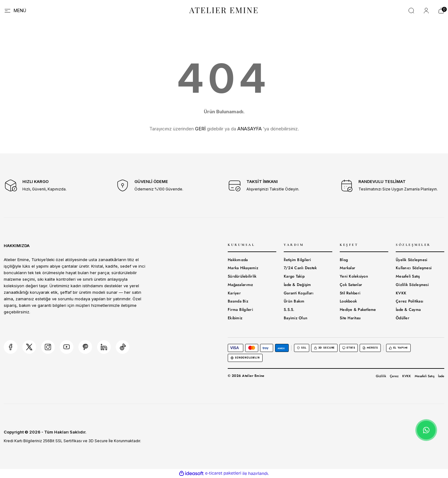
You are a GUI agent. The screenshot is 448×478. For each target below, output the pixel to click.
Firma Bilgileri (240, 310)
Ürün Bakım (294, 301)
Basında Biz (238, 301)
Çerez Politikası (409, 301)
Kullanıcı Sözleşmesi (414, 268)
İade (441, 376)
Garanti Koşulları (299, 293)
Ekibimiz (235, 318)
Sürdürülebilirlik (242, 276)
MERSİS (370, 348)
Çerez (394, 376)
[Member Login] (426, 11)
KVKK (401, 293)
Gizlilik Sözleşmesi (412, 285)
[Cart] (441, 11)
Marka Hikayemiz (243, 268)
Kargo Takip (294, 276)
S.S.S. (289, 310)
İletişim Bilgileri (297, 260)
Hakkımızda (238, 260)
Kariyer (234, 293)
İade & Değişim (297, 285)
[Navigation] (15, 11)
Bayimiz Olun (296, 318)
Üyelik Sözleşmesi (411, 260)
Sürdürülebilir (245, 358)
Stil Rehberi (350, 293)
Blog (344, 260)
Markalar (348, 268)
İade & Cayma (408, 310)
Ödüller (403, 318)
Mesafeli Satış (408, 276)
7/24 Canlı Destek (300, 268)
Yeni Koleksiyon (354, 276)
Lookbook (348, 301)
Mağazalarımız (240, 285)
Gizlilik (381, 376)
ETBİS (349, 348)
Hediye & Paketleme (358, 310)
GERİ (200, 129)
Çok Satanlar (351, 285)
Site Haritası (350, 318)
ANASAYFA (250, 129)
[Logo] (224, 10)
